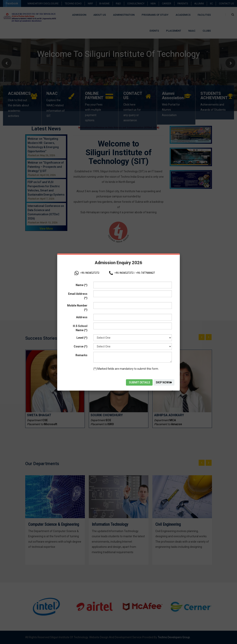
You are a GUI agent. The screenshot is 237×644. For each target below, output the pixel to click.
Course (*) (81, 346)
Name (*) (82, 285)
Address (82, 317)
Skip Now (164, 382)
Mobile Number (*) (77, 308)
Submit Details (139, 382)
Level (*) (82, 338)
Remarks (81, 355)
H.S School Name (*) (80, 328)
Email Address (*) (78, 296)
